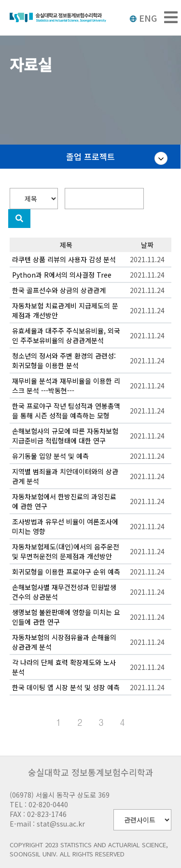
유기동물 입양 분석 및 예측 (50, 456)
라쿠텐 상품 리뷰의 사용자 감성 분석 (64, 259)
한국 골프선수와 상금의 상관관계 (59, 290)
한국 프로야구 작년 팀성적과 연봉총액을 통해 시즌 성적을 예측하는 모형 (66, 411)
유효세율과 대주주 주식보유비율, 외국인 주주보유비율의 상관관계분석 (66, 335)
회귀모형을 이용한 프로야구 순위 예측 (66, 572)
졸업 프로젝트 (90, 156)
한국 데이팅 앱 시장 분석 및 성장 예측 (66, 687)
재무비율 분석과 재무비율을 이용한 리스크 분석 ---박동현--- (66, 386)
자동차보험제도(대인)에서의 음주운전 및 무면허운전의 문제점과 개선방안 (66, 551)
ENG (143, 18)
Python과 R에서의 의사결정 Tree (62, 275)
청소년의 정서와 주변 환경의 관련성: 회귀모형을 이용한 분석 (64, 361)
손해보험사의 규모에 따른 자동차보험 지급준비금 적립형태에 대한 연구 (65, 436)
